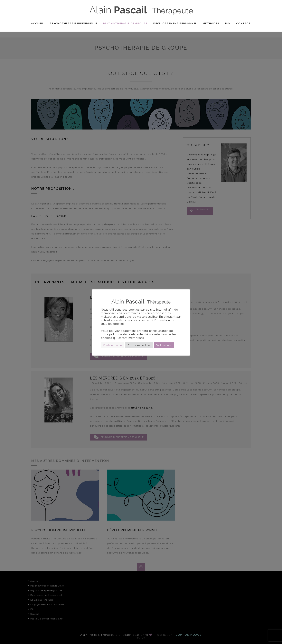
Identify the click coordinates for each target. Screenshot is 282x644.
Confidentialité (113, 345)
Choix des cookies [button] (139, 345)
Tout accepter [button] (164, 345)
